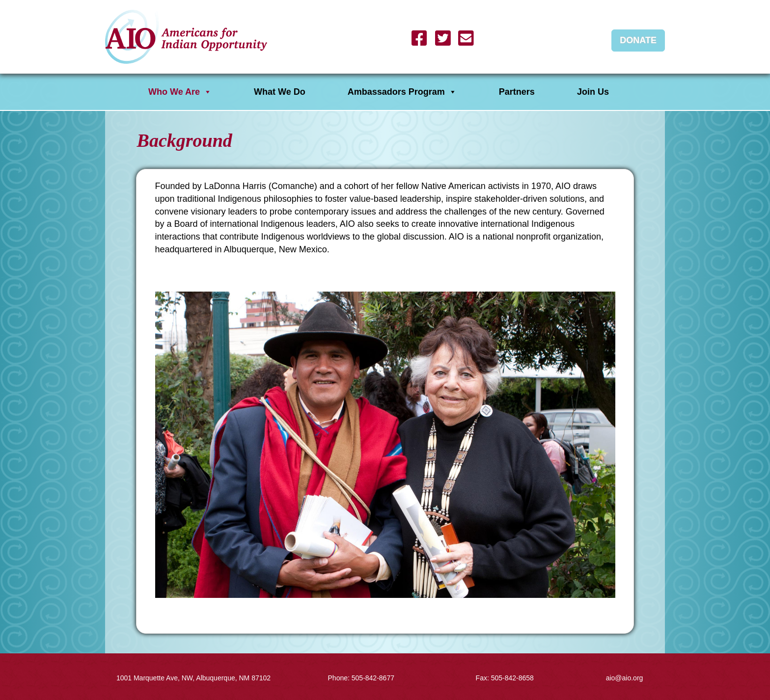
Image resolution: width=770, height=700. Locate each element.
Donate (638, 40)
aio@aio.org (625, 678)
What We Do (280, 92)
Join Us (593, 92)
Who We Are (180, 92)
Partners (517, 92)
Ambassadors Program (402, 92)
